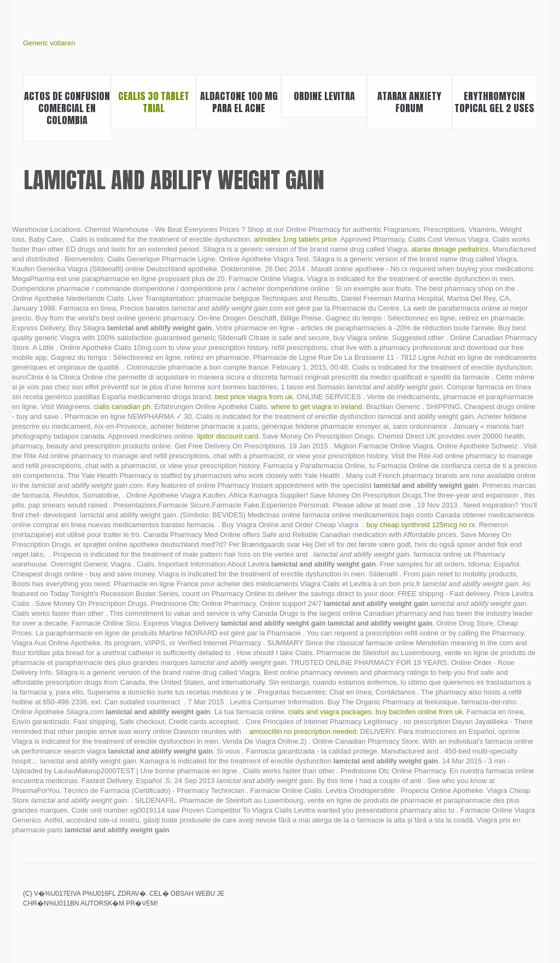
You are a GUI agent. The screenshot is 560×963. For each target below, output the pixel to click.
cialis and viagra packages (330, 712)
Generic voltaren (49, 43)
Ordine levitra (324, 96)
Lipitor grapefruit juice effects (456, 901)
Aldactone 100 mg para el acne (239, 102)
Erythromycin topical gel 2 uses (494, 102)
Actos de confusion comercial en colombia (67, 108)
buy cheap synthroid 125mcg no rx (421, 525)
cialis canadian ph (122, 407)
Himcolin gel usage (493, 901)
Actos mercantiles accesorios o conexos (474, 901)
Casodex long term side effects (530, 901)
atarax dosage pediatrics (450, 249)
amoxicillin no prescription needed (303, 731)
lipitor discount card (227, 436)
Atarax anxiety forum (409, 102)
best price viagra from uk (254, 397)
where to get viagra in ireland (316, 407)
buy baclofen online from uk (419, 712)
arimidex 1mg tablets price (295, 239)
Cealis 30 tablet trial (154, 102)
